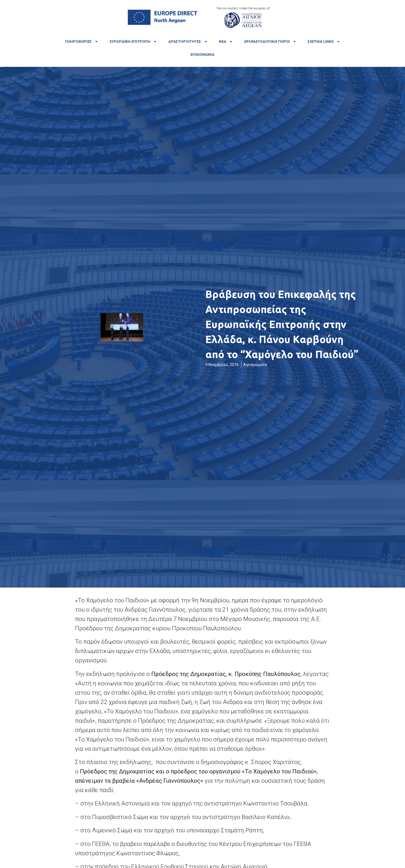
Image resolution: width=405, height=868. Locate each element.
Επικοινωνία (202, 55)
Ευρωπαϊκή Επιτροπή (133, 42)
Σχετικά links (324, 42)
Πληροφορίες (82, 42)
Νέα (226, 42)
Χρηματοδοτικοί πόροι (270, 42)
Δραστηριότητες (188, 42)
